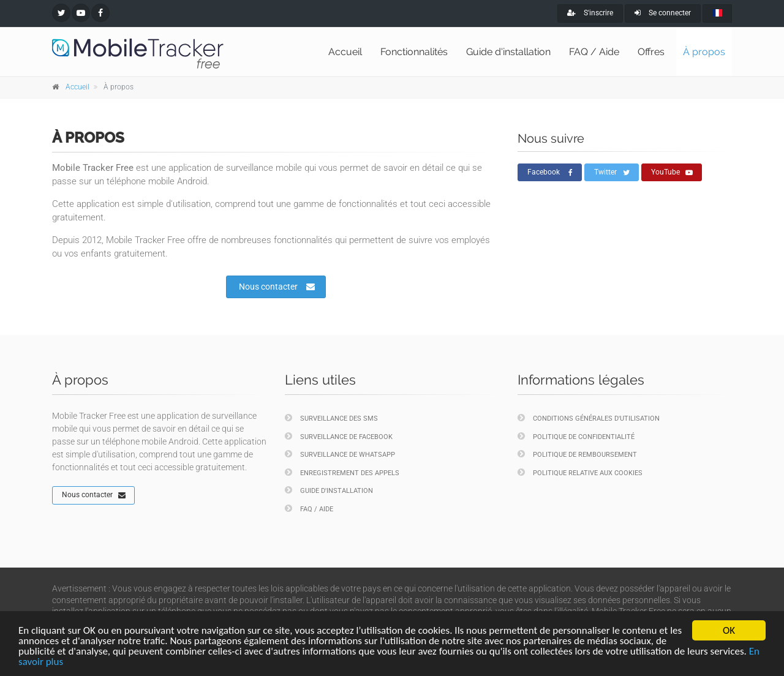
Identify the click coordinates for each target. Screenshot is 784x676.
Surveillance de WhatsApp (340, 454)
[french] (717, 13)
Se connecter (663, 13)
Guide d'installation (508, 52)
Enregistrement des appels (342, 472)
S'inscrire (590, 13)
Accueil (345, 52)
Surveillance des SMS (331, 418)
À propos (704, 52)
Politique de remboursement (577, 454)
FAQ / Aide (594, 52)
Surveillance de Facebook (339, 436)
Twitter (612, 173)
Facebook (550, 173)
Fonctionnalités (414, 52)
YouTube (672, 173)
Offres (651, 52)
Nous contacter (277, 287)
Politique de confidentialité (576, 436)
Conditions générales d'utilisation (589, 418)
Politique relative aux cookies (580, 472)
